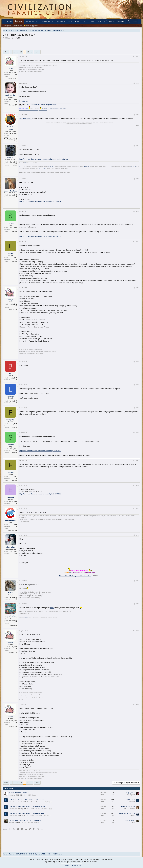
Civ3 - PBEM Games (30, 795)
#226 (138, 211)
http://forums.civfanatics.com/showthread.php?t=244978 (40, 201)
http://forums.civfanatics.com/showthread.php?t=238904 (40, 236)
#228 (138, 288)
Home (9, 22)
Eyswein (12, 823)
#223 (138, 115)
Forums (18, 21)
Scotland (14, 261)
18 (50, 816)
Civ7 (70, 22)
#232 (138, 433)
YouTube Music (62, 108)
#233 (138, 461)
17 (47, 816)
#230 (138, 385)
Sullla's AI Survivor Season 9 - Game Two (27, 813)
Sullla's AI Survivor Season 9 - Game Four (27, 807)
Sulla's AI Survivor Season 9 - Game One (27, 800)
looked (26, 617)
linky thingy (24, 101)
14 (32, 52)
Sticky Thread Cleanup (19, 793)
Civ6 (77, 22)
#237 (138, 581)
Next (36, 52)
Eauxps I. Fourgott (129, 809)
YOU (25, 163)
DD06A (43, 105)
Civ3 (99, 22)
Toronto (15, 166)
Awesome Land (12, 530)
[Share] (134, 57)
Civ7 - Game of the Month (32, 823)
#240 (138, 705)
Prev (7, 52)
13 (28, 52)
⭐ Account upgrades (31, 26)
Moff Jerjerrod (131, 795)
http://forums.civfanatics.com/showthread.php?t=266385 (40, 494)
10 (18, 52)
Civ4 (92, 22)
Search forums (17, 26)
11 (21, 52)
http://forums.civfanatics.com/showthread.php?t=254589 (40, 451)
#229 (138, 362)
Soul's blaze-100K (29, 105)
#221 (138, 56)
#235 (138, 508)
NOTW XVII (86, 167)
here (52, 608)
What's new (30, 22)
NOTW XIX (134, 167)
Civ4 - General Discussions (35, 802)
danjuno (133, 815)
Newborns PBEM (26, 119)
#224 (138, 146)
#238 (138, 604)
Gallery (59, 22)
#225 (138, 179)
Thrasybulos (13, 802)
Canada (15, 231)
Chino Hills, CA (13, 78)
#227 (138, 241)
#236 (138, 535)
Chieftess (7, 38)
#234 (138, 485)
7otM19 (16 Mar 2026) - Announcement (26, 820)
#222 (138, 83)
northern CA (13, 626)
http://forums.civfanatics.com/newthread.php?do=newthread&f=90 (44, 159)
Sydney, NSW (13, 105)
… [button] (14, 52)
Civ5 (85, 22)
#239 (138, 631)
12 (25, 52)
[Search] (132, 22)
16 (44, 816)
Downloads (45, 22)
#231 (138, 408)
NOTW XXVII (43, 168)
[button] (37, 22)
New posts (7, 26)
